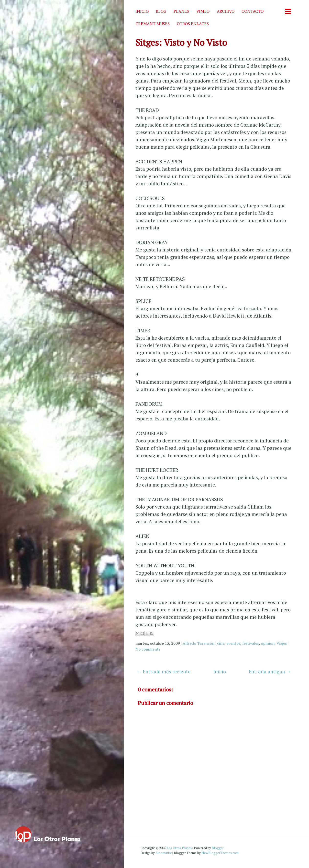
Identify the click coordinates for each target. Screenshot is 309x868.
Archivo (226, 11)
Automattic (164, 853)
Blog (161, 11)
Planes (181, 11)
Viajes (282, 643)
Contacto (253, 11)
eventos (233, 643)
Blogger (218, 848)
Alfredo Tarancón (199, 643)
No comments (148, 649)
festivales (251, 643)
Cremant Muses (153, 24)
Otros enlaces (193, 24)
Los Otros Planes (179, 848)
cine (221, 643)
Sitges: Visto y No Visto (181, 42)
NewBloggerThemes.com (220, 853)
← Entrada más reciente (164, 672)
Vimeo (203, 11)
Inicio (142, 11)
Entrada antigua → (270, 672)
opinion (268, 643)
